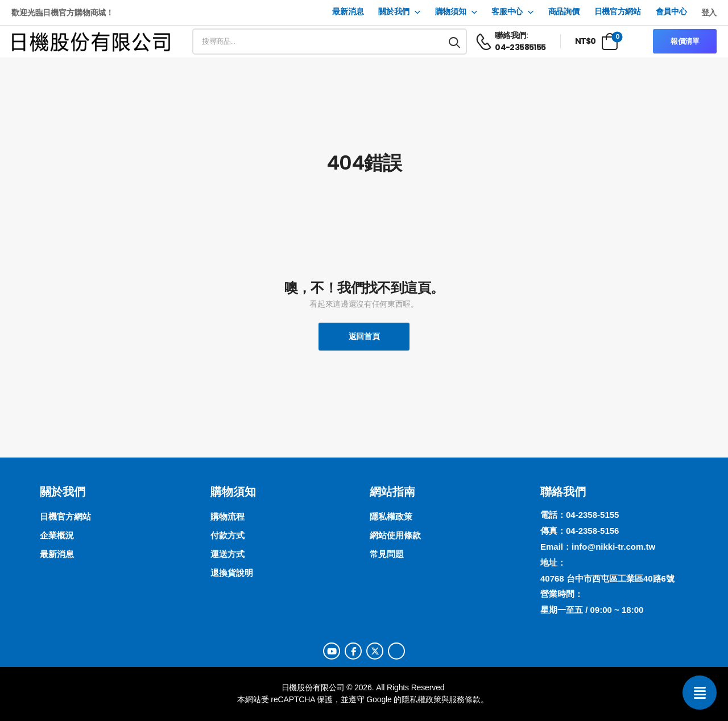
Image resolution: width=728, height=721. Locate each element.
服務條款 (464, 699)
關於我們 (394, 12)
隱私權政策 (421, 699)
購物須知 (451, 12)
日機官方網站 (618, 12)
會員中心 (671, 12)
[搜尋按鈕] (455, 42)
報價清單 (685, 41)
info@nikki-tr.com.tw (613, 547)
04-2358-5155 (592, 515)
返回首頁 (364, 336)
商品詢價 (564, 12)
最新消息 (348, 12)
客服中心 (507, 12)
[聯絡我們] (700, 693)
